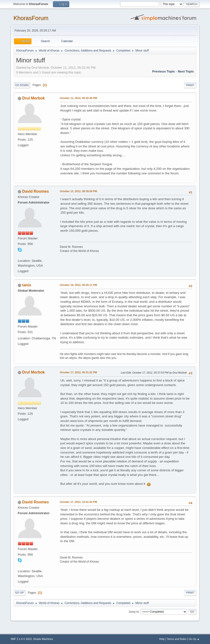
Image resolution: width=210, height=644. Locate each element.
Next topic (186, 71)
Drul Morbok (33, 98)
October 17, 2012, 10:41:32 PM (79, 502)
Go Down (22, 85)
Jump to (134, 611)
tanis (27, 285)
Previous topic (164, 71)
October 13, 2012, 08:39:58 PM (79, 191)
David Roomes (35, 191)
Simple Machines (43, 639)
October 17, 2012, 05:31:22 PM (79, 372)
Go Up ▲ (194, 639)
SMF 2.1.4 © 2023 (21, 639)
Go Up (19, 593)
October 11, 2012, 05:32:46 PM (79, 98)
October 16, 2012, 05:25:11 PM (79, 285)
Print (190, 85)
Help (162, 639)
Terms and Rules (177, 639)
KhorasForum (31, 18)
